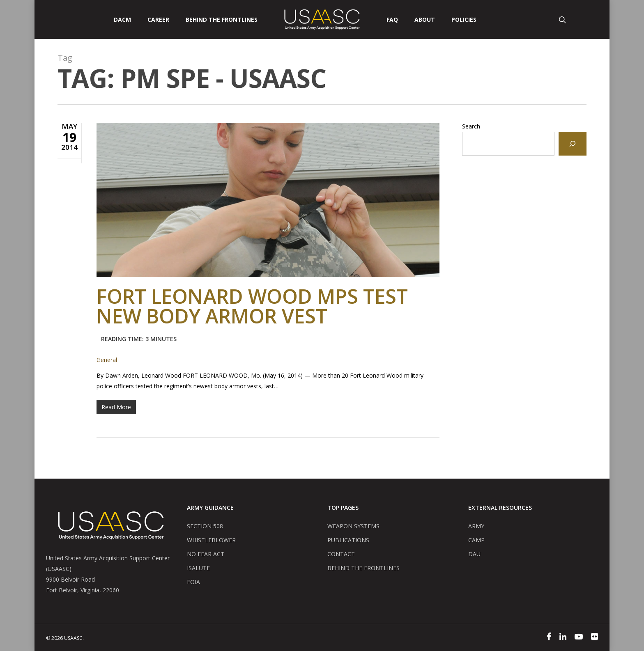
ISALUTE (198, 568)
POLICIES (464, 20)
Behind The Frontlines (222, 20)
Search (471, 126)
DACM (122, 20)
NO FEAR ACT (206, 554)
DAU (474, 554)
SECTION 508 (205, 526)
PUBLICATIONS (348, 540)
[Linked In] (563, 637)
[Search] (573, 144)
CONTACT (341, 554)
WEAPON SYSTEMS (353, 526)
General (107, 360)
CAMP (476, 540)
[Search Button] (563, 19)
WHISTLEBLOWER (211, 540)
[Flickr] (595, 637)
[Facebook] (549, 637)
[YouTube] (579, 637)
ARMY (476, 526)
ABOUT (425, 20)
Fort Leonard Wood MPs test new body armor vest (252, 317)
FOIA (193, 582)
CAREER (158, 20)
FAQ (392, 20)
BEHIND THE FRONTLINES (363, 568)
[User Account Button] (594, 19)
